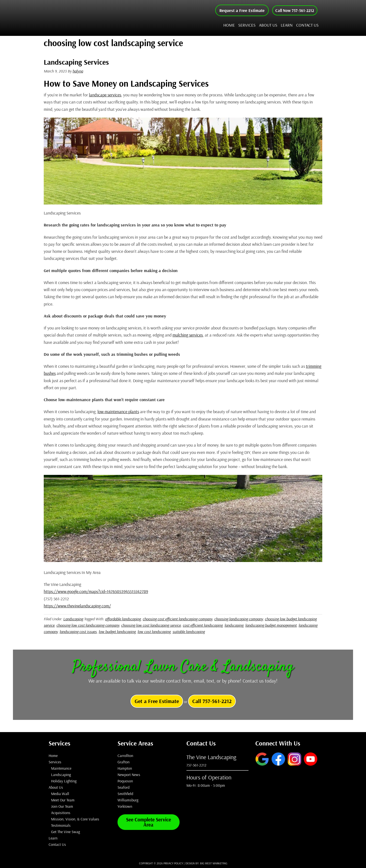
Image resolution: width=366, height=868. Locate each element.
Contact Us (57, 844)
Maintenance (61, 768)
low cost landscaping (154, 632)
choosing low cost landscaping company (88, 625)
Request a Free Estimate (237, 10)
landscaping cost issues (78, 632)
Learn (53, 838)
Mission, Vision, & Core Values (75, 819)
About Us (56, 787)
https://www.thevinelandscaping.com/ (77, 606)
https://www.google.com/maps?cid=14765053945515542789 (96, 591)
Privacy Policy (173, 863)
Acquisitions (61, 813)
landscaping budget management (271, 625)
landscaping (234, 625)
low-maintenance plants (118, 412)
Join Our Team (62, 806)
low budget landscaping (117, 632)
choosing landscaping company (239, 619)
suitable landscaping (189, 632)
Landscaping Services (76, 62)
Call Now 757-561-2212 (292, 10)
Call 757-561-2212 (212, 701)
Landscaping (73, 619)
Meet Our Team (63, 800)
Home (53, 756)
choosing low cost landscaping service (151, 625)
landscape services (105, 95)
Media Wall (60, 794)
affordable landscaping (123, 619)
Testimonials (61, 825)
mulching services (188, 335)
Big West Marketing (214, 863)
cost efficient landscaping (203, 625)
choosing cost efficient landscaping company (178, 619)
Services (55, 762)
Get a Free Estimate (157, 701)
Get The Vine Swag (65, 832)
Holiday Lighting (64, 781)
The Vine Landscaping (96, 18)
